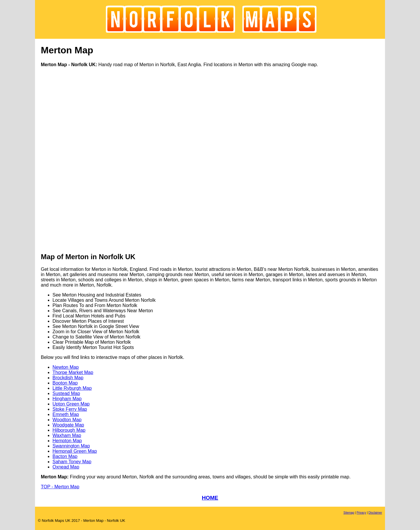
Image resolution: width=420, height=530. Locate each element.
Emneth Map (66, 414)
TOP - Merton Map (60, 487)
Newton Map (66, 367)
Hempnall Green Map (75, 451)
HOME (210, 498)
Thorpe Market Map (73, 372)
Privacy (361, 513)
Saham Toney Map (72, 462)
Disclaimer (375, 513)
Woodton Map (67, 420)
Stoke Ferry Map (70, 409)
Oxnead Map (66, 467)
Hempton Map (67, 441)
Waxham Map (67, 435)
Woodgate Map (68, 425)
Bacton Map (65, 456)
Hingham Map (67, 399)
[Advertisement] (64, 159)
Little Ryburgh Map (72, 388)
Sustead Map (66, 393)
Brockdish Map (68, 378)
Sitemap (349, 513)
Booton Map (65, 383)
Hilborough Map (69, 430)
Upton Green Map (71, 404)
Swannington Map (71, 446)
